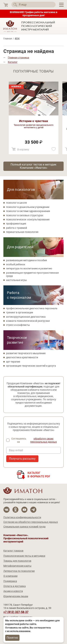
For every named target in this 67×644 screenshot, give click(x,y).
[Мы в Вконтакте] (7, 510)
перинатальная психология (22, 232)
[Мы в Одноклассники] (15, 510)
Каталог (13, 62)
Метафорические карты (17, 566)
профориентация (16, 224)
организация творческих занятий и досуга (31, 366)
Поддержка (10, 581)
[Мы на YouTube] (24, 510)
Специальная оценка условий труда (24, 527)
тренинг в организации (20, 312)
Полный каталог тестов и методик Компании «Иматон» (33, 166)
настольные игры (16, 280)
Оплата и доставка (15, 586)
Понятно (12, 638)
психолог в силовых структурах (25, 215)
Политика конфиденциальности (22, 517)
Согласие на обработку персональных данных (31, 522)
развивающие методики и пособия (27, 260)
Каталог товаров (13, 551)
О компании (10, 576)
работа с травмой (17, 228)
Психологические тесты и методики (24, 556)
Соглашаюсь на (36, 440)
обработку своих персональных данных (44, 440)
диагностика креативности (22, 357)
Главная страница (18, 58)
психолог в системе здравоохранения (28, 211)
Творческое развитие (17, 340)
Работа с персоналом (19, 295)
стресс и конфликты (18, 325)
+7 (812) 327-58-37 (16, 612)
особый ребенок (16, 264)
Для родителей (20, 247)
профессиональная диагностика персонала (32, 308)
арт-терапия (13, 362)
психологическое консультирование (28, 219)
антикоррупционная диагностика (26, 317)
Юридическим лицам (16, 596)
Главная (8, 39)
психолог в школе (16, 203)
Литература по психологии (19, 571)
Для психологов (21, 190)
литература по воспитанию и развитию (29, 268)
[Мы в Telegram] (33, 510)
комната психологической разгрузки (28, 321)
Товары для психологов (17, 561)
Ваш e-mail (16, 450)
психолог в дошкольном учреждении (28, 207)
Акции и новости (13, 591)
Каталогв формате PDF (39, 475)
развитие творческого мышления (26, 353)
